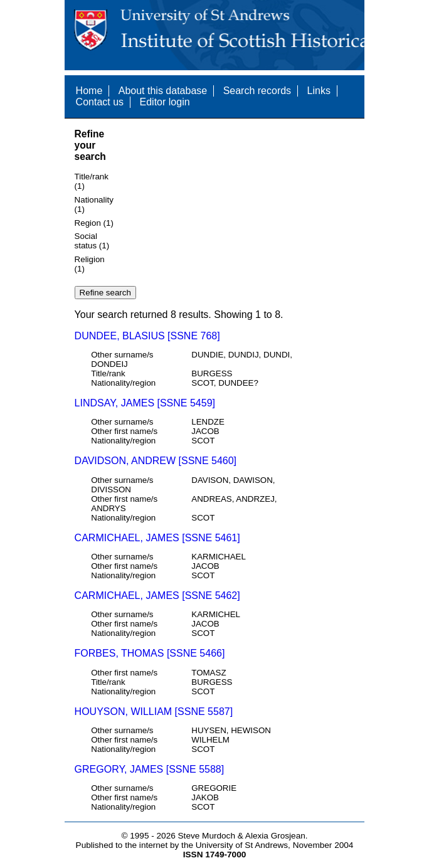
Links (319, 91)
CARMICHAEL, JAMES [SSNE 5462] (157, 595)
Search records (257, 91)
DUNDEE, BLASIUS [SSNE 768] (147, 336)
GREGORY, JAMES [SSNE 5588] (150, 769)
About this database (163, 91)
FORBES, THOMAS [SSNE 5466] (150, 653)
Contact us (100, 102)
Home (89, 91)
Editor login (165, 102)
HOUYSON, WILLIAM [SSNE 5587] (154, 712)
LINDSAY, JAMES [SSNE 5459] (145, 403)
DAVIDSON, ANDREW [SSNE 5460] (156, 461)
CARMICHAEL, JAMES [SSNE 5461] (157, 538)
